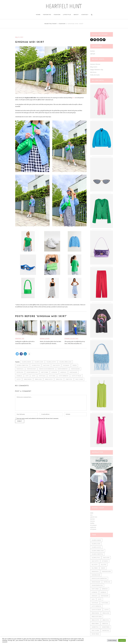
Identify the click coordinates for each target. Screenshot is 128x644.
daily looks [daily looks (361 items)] (106, 558)
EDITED (92, 519)
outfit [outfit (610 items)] (100, 599)
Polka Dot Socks (95, 75)
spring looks (38, 379)
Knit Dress (93, 72)
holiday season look (32, 372)
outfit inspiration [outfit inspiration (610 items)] (96, 606)
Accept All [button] (122, 640)
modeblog (19, 376)
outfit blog (42, 376)
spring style (59, 379)
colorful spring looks (65, 362)
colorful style (36, 366)
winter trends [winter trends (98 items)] (95, 634)
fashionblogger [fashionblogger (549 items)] (96, 575)
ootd (27, 376)
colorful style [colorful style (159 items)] (96, 558)
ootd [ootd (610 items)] (93, 599)
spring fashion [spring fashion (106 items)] (95, 613)
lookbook (54, 372)
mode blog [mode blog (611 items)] (95, 596)
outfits (19, 379)
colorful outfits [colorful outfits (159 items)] (96, 547)
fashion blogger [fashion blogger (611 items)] (106, 572)
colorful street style (22, 366)
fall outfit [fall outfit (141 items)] (95, 565)
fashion (75, 366)
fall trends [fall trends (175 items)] (95, 568)
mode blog (63, 372)
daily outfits (56, 366)
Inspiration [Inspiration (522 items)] (105, 589)
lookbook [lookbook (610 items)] (94, 592)
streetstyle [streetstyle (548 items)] (105, 624)
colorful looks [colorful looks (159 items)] (96, 544)
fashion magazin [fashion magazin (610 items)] (96, 582)
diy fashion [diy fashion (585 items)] (105, 561)
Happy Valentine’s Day (97, 70)
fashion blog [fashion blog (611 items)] (95, 572)
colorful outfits (51, 362)
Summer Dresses (95, 64)
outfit (34, 376)
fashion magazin (75, 369)
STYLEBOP (93, 529)
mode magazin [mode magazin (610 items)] (105, 596)
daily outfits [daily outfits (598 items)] (95, 561)
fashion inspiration (63, 369)
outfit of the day (76, 376)
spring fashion (28, 379)
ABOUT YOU (94, 517)
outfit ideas (52, 376)
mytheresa (93, 527)
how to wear (44, 372)
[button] (17, 354)
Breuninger (93, 525)
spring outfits (49, 379)
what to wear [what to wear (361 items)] (95, 631)
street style (69, 379)
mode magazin (73, 372)
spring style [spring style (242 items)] (106, 620)
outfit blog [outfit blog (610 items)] (95, 603)
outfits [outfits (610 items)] (106, 610)
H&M (92, 513)
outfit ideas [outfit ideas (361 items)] (105, 603)
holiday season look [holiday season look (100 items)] (97, 585)
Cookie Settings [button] (112, 640)
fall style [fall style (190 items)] (104, 565)
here (74, 98)
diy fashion (66, 366)
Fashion (62, 24)
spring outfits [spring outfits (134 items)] (95, 620)
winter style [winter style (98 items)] (106, 631)
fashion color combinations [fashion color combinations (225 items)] (99, 579)
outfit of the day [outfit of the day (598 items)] (96, 610)
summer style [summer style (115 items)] (95, 627)
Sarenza (92, 521)
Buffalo (92, 523)
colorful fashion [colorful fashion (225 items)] (96, 540)
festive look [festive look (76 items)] (107, 582)
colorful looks (39, 362)
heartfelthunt (51, 24)
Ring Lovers (94, 67)
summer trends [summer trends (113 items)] (106, 627)
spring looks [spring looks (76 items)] (106, 613)
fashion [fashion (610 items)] (103, 568)
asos (91, 515)
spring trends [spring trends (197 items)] (95, 624)
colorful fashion (26, 362)
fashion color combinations (47, 369)
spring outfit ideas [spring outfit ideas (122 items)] (97, 617)
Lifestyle (93, 54)
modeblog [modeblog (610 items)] (103, 592)
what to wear (79, 379)
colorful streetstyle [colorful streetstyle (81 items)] (97, 554)
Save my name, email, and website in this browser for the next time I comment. (38, 418)
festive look (20, 372)
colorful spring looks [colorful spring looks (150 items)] (98, 551)
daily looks (46, 366)
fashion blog (20, 369)
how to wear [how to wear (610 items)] (95, 589)
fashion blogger (31, 369)
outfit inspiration (64, 376)
